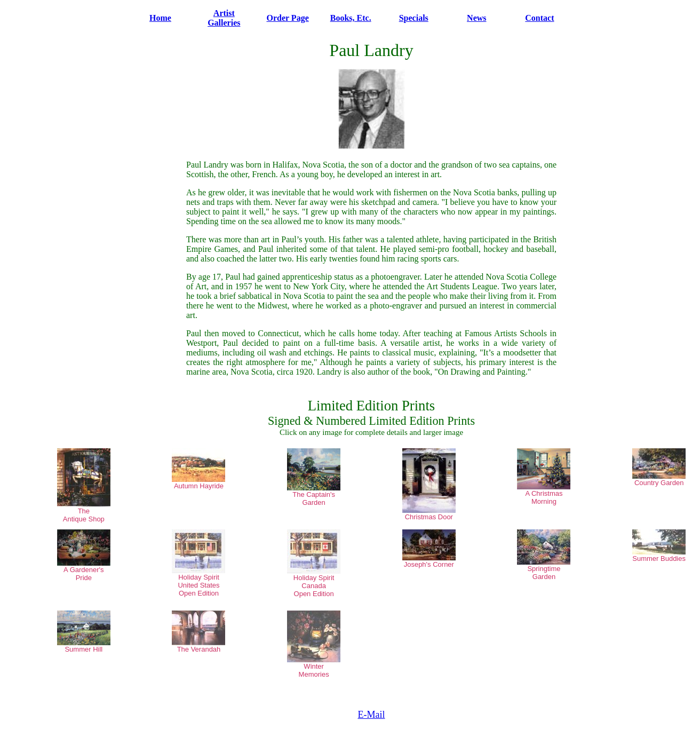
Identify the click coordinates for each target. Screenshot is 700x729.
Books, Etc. (351, 18)
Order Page (288, 18)
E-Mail (372, 715)
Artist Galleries (224, 18)
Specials (414, 18)
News (476, 18)
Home (160, 18)
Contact (539, 18)
